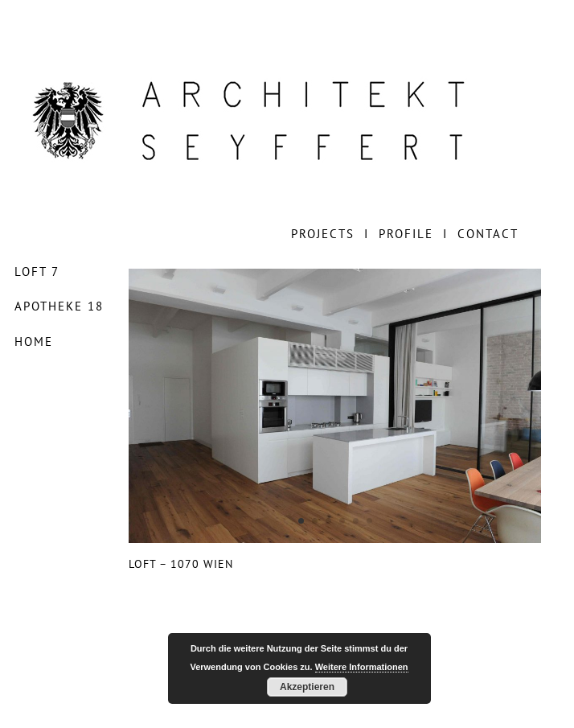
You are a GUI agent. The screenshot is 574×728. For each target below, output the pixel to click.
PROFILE (406, 234)
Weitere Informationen (362, 667)
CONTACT (488, 234)
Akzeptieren (307, 687)
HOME (34, 341)
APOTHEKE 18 (59, 306)
